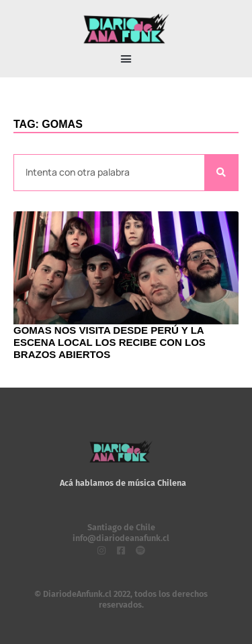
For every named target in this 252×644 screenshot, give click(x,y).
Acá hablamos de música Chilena (123, 483)
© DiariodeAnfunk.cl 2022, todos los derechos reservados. (121, 599)
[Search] (221, 173)
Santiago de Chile (121, 527)
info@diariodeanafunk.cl (121, 538)
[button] (126, 59)
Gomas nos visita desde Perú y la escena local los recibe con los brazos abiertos (110, 342)
